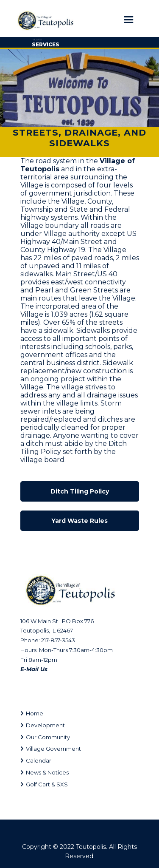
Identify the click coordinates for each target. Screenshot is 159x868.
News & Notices (47, 772)
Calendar (39, 760)
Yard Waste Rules (79, 521)
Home (35, 713)
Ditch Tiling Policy (80, 491)
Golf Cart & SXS (47, 784)
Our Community (48, 737)
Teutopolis (91, 847)
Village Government (53, 749)
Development (45, 725)
